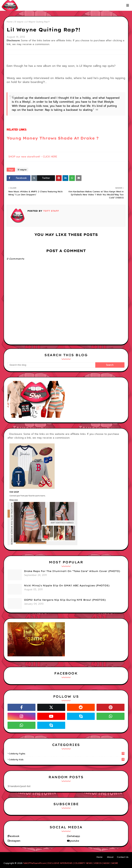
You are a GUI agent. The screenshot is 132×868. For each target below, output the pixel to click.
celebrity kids (67, 760)
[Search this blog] (51, 365)
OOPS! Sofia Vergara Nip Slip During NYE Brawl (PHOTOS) (65, 600)
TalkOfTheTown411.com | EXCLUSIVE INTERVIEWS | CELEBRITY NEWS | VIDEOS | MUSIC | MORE (71, 863)
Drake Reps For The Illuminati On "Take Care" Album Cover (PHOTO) (72, 571)
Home (10, 22)
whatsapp (75, 836)
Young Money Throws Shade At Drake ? (53, 138)
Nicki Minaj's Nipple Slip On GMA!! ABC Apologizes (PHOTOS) (67, 585)
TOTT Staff (51, 211)
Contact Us (123, 857)
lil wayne (19, 22)
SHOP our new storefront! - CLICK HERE (33, 157)
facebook (14, 836)
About (110, 857)
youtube (74, 841)
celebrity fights (67, 754)
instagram (15, 841)
